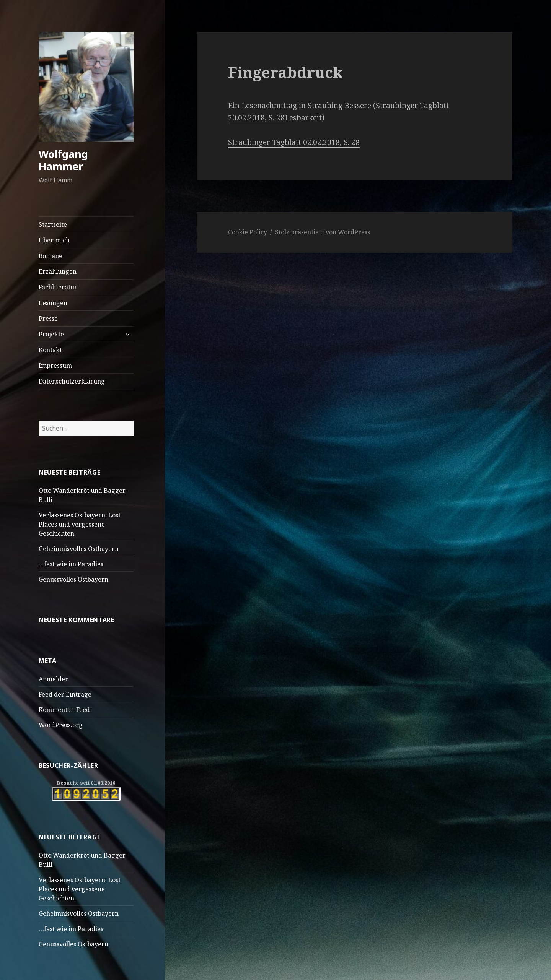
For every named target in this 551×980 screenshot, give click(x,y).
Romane (51, 256)
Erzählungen (58, 271)
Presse (48, 319)
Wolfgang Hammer (63, 160)
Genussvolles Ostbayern (73, 579)
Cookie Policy (248, 232)
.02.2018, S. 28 (336, 142)
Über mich (54, 240)
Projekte (51, 334)
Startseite (53, 224)
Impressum (55, 366)
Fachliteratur (58, 287)
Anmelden (54, 679)
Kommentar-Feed (64, 710)
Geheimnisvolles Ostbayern (79, 549)
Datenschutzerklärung (72, 381)
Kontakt (50, 350)
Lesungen (53, 303)
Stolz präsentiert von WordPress (323, 232)
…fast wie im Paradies (71, 564)
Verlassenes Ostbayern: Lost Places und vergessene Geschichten (80, 524)
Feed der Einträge (65, 694)
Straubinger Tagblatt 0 (268, 142)
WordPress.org (61, 725)
